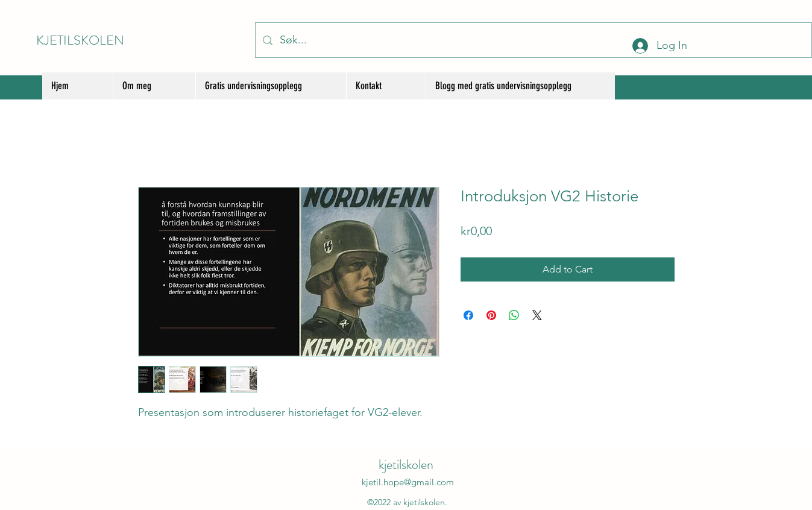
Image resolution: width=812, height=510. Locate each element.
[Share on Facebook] (468, 315)
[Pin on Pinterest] (491, 315)
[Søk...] (533, 40)
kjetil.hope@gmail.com (408, 482)
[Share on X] (537, 315)
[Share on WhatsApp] (514, 315)
